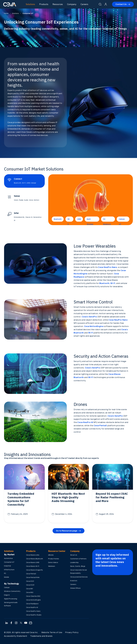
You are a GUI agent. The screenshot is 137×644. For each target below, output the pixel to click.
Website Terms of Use (52, 632)
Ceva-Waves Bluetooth (35, 559)
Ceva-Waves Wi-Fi (33, 566)
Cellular (7, 587)
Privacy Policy (72, 632)
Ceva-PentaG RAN (33, 577)
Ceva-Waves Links (33, 555)
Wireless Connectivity (12, 591)
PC (5, 573)
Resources (58, 4)
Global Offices (75, 588)
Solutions (30, 4)
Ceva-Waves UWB (33, 562)
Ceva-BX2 (30, 592)
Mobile (7, 577)
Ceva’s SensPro (89, 317)
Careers (84, 4)
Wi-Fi (69, 220)
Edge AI (7, 595)
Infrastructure (9, 570)
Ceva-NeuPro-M (85, 422)
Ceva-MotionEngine (33, 600)
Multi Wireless (90, 220)
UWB (79, 219)
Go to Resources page (67, 531)
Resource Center (57, 551)
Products (44, 4)
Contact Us (121, 4)
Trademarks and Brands (41, 636)
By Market (9, 554)
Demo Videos (53, 562)
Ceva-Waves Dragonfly (34, 570)
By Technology (12, 584)
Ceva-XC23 (30, 585)
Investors (74, 581)
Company (72, 4)
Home (6, 13)
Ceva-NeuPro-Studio (34, 615)
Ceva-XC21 (30, 581)
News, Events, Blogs (78, 566)
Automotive (8, 558)
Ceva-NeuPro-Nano (108, 267)
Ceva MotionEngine (94, 326)
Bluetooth (58, 219)
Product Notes (54, 559)
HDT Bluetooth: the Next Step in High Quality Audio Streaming (68, 497)
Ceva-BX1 (30, 589)
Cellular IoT (122, 220)
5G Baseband (107, 220)
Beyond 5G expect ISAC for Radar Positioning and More (112, 497)
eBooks (51, 555)
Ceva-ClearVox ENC (33, 596)
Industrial (7, 566)
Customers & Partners (78, 559)
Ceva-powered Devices (79, 577)
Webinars (52, 566)
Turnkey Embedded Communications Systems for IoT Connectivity (21, 499)
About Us (74, 555)
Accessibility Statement (16, 636)
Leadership (74, 562)
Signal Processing (11, 599)
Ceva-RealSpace (32, 604)
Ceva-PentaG (100, 425)
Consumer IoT (9, 562)
